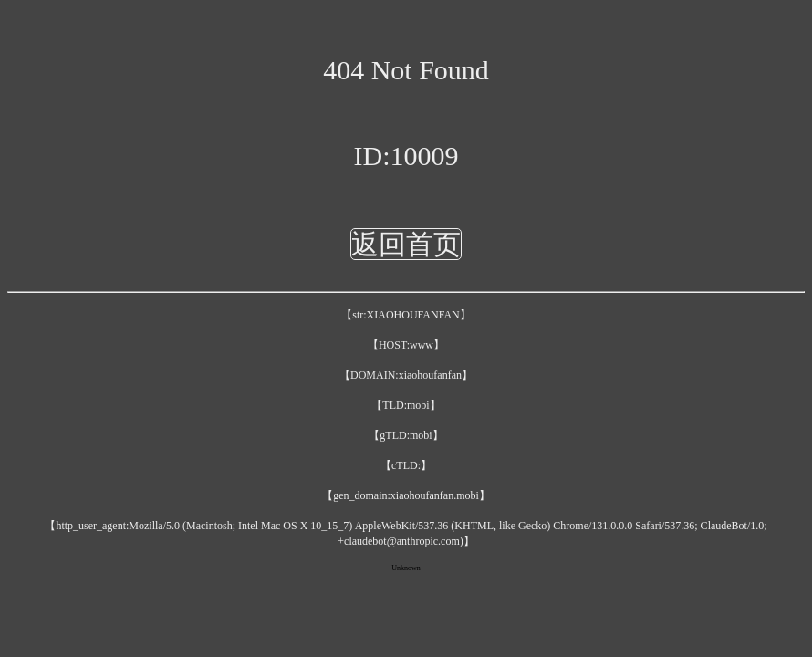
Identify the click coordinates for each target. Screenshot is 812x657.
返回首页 (406, 244)
